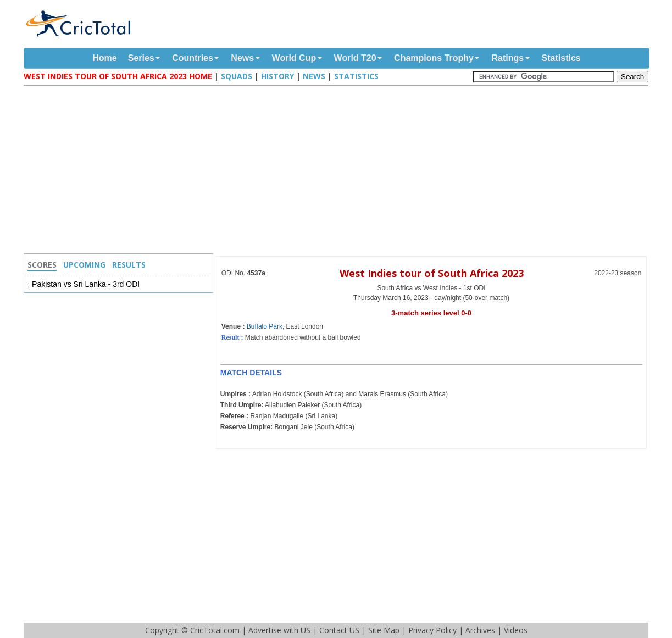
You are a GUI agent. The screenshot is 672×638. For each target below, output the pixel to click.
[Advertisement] (339, 171)
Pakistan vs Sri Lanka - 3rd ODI (86, 284)
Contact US (339, 630)
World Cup (294, 58)
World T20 (355, 58)
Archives (480, 630)
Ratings (507, 58)
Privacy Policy (432, 630)
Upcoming (84, 265)
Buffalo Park (265, 326)
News (242, 58)
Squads (237, 76)
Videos (516, 630)
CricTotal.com (215, 630)
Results (129, 265)
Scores (42, 265)
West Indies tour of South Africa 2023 (432, 273)
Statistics (561, 58)
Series (141, 58)
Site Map (384, 630)
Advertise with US (279, 630)
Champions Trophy (434, 58)
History (277, 76)
